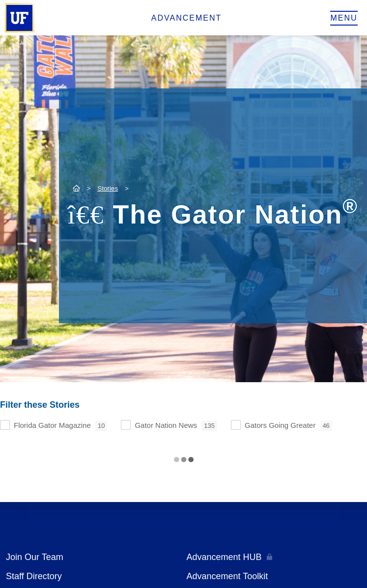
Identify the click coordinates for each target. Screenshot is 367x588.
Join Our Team (35, 557)
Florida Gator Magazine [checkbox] (60, 426)
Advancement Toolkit (227, 576)
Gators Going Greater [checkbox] (288, 426)
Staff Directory (34, 576)
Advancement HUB (224, 557)
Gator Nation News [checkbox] (176, 426)
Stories (108, 188)
